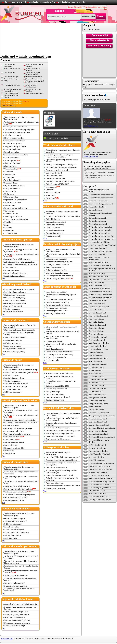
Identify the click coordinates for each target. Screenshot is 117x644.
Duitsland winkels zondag (98, 218)
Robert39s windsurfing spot (14, 530)
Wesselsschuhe (10, 174)
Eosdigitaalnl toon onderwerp (15, 292)
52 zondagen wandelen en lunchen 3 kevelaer (21, 265)
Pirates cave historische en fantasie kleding (61, 460)
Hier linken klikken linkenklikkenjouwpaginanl (63, 457)
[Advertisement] (34, 39)
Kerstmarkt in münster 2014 (14, 448)
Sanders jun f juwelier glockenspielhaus (60, 181)
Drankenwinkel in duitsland (99, 307)
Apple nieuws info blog (54, 483)
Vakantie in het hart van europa (16, 387)
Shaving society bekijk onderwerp (58, 439)
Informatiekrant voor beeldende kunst (59, 300)
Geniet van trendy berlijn (13, 144)
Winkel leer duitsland (96, 283)
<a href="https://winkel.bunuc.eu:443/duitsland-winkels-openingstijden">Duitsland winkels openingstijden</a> (100, 175)
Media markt (9, 451)
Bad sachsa (8, 228)
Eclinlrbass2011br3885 (54, 341)
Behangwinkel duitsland (97, 398)
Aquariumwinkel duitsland (98, 364)
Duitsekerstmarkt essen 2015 (15, 583)
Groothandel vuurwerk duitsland (100, 265)
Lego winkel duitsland (97, 491)
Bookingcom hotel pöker (13, 340)
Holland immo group (12, 375)
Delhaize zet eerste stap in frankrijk (17, 623)
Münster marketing (11, 197)
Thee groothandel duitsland (99, 451)
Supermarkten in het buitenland (16, 200)
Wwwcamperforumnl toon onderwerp (18, 132)
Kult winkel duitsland (97, 457)
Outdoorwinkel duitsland (98, 379)
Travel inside (9, 211)
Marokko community (54, 236)
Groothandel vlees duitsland (99, 497)
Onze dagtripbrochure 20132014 (58, 311)
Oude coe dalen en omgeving (15, 298)
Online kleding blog (53, 219)
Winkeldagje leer (10, 160)
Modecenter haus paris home (56, 308)
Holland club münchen (13, 535)
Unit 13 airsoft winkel (54, 173)
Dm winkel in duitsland (97, 313)
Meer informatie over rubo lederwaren (60, 374)
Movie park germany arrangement (17, 615)
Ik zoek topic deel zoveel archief (58, 428)
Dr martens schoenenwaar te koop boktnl (61, 436)
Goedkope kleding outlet (55, 400)
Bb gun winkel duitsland (98, 346)
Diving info (50, 190)
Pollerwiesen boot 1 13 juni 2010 (16, 612)
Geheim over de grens (12, 309)
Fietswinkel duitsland (96, 319)
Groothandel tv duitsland (98, 337)
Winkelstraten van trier (13, 202)
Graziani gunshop (11, 169)
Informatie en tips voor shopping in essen (19, 373)
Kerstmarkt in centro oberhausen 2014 (60, 262)
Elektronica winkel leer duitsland (101, 298)
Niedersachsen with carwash (15, 295)
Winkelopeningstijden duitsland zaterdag (33, 74)
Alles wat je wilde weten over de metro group (21, 370)
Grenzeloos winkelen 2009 (56, 178)
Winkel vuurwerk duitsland (99, 262)
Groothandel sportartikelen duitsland (102, 463)
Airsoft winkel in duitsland (98, 472)
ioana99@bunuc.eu (9, 105)
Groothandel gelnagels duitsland (100, 487)
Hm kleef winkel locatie (55, 176)
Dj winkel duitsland (96, 392)
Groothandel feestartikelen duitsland (102, 437)
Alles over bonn (10, 268)
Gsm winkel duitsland (97, 310)
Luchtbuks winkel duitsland (99, 413)
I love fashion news (53, 228)
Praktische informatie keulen (15, 141)
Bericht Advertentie (75, 7)
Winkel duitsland (95, 407)
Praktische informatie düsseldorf (16, 155)
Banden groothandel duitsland (100, 466)
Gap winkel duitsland (96, 328)
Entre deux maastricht (12, 437)
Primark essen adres (12, 152)
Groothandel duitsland (97, 340)
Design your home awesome (15, 617)
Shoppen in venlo (11, 166)
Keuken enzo (9, 194)
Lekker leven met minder (13, 392)
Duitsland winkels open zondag (100, 230)
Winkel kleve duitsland (97, 207)
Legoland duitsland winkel (98, 434)
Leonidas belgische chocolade (57, 389)
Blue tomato (9, 172)
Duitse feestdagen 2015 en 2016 (16, 273)
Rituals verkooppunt (12, 158)
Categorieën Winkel (18, 2)
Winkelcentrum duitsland (98, 254)
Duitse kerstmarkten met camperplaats (18, 428)
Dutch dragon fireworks (55, 349)
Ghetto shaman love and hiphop (57, 302)
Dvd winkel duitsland (96, 386)
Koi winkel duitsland (96, 383)
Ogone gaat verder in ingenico (15, 518)
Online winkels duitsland (34, 77)
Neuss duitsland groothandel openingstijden (13, 90)
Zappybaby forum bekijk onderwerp (17, 259)
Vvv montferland (11, 233)
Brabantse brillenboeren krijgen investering (20, 420)
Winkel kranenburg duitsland (99, 454)
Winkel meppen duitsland (12, 69)
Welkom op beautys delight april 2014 (60, 433)
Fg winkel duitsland (96, 355)
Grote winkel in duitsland (98, 431)
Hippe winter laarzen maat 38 (57, 468)
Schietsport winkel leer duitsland (101, 292)
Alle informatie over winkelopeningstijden (20, 130)
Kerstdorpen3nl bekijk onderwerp (16, 532)
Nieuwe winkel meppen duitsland (101, 204)
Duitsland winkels (9, 73)
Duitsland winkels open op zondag (101, 236)
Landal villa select (11, 445)
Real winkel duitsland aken (35, 93)
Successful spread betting (55, 230)
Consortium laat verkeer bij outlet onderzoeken (63, 216)
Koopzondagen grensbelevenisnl (16, 219)
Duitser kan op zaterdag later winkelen (18, 489)
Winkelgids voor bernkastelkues (16, 127)
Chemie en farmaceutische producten (59, 352)
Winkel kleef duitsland (97, 460)
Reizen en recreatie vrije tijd (15, 626)
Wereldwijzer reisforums (13, 217)
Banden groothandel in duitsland (100, 469)
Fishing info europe (53, 392)
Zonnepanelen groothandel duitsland (102, 416)
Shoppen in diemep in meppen (15, 146)
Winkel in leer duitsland (97, 286)
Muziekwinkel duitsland (97, 389)
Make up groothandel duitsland (100, 500)
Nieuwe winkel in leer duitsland (100, 295)
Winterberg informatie (12, 180)
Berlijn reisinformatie (12, 188)
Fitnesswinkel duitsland (97, 325)
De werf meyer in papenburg (15, 352)
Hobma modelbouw (53, 193)
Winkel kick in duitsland (98, 494)
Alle (6, 2)
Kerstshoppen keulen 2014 (14, 431)
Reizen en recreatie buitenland (57, 170)
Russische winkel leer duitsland (100, 289)
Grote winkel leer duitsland (99, 301)
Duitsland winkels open (11, 77)
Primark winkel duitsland (12, 85)
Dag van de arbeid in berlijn (14, 186)
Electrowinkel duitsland (97, 395)
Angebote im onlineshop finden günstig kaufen (63, 431)
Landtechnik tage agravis (13, 306)
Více (3, 278)
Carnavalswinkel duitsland (98, 358)
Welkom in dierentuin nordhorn (16, 301)
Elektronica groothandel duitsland (101, 478)
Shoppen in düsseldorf (12, 163)
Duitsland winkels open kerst (99, 233)
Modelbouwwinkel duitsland (99, 343)
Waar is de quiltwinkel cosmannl (16, 384)
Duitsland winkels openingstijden (42, 2)
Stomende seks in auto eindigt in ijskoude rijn (21, 604)
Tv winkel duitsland (96, 334)
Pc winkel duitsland (96, 370)
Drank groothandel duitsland (99, 475)
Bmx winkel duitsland (97, 304)
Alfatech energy (10, 191)
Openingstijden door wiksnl (56, 222)
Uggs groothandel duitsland (99, 425)
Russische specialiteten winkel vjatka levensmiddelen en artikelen (59, 156)
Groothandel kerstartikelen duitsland (102, 428)
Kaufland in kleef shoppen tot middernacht (61, 167)
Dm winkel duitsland (96, 410)
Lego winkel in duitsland (98, 422)
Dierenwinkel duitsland (97, 401)
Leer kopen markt (52, 360)
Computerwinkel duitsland (98, 404)
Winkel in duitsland (96, 373)
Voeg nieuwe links (90, 7)
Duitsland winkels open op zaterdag (72, 2)
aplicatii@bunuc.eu (91, 156)
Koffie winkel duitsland (97, 445)
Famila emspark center (13, 346)
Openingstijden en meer (55, 233)
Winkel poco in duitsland (98, 419)
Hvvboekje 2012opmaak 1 (55, 314)
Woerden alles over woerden (56, 488)
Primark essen (51, 187)
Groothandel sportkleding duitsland (101, 481)
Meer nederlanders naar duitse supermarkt (19, 289)
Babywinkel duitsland (97, 322)
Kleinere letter (10, 177)
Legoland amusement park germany (17, 620)
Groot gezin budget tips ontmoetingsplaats (61, 164)
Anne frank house (11, 538)
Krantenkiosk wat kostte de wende (58, 397)
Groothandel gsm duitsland (98, 349)
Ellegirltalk (8, 222)
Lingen (7, 225)
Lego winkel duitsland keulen (36, 79)
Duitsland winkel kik (96, 376)
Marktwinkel (9, 231)
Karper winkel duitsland (97, 448)
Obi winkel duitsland (96, 367)
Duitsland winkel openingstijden (32, 86)
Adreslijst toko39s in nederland (16, 521)
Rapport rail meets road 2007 (56, 292)
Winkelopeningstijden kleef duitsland (102, 245)
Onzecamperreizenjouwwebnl (15, 303)
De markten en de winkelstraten (16, 208)
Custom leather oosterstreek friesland (59, 475)
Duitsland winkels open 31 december (102, 239)
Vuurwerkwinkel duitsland (98, 316)
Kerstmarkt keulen (11, 214)
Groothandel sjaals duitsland (99, 484)
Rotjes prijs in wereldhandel (56, 357)
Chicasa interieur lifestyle (14, 312)
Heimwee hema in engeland (14, 138)
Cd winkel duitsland (96, 331)
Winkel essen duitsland (11, 93)
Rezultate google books (13, 149)
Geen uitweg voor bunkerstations (58, 305)
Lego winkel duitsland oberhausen (101, 280)
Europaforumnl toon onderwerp (16, 586)
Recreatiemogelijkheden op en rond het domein (63, 486)
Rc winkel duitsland (96, 361)
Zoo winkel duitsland (96, 352)
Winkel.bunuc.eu (7, 639)
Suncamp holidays (11, 183)
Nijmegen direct (10, 205)
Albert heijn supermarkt (13, 135)
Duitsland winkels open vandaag (100, 227)
